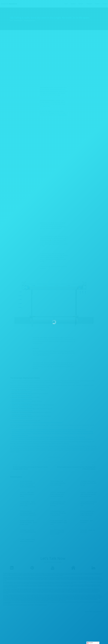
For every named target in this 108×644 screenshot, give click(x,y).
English (90, 643)
